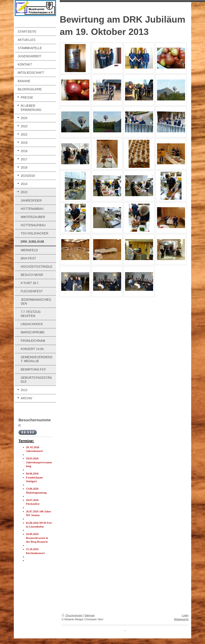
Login (185, 615)
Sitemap (89, 615)
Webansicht (181, 619)
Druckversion (72, 615)
